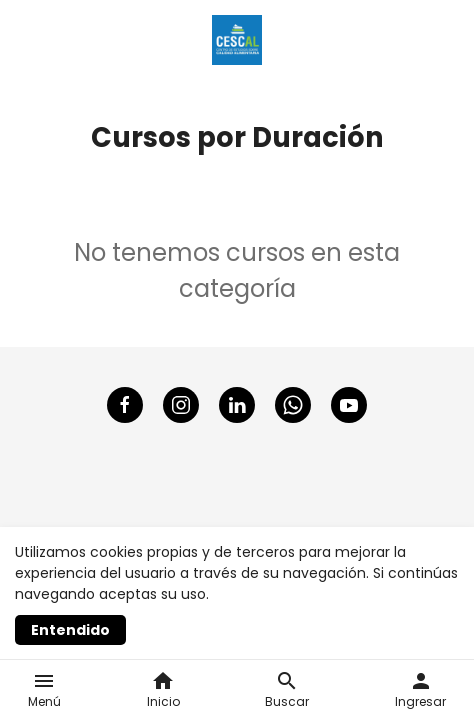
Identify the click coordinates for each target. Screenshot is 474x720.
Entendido (70, 630)
